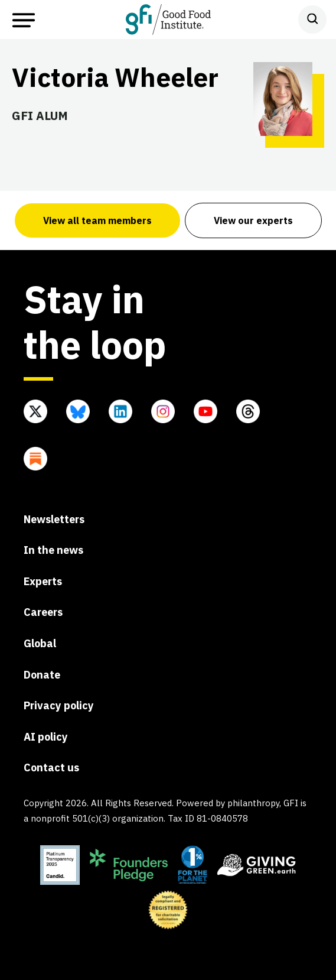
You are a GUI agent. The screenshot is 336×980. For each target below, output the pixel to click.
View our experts (253, 220)
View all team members (97, 220)
